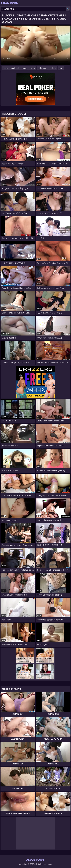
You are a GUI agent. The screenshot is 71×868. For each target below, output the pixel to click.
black (33, 68)
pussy (25, 68)
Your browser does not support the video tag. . (35, 45)
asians (53, 68)
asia (61, 68)
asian (5, 68)
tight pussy (43, 68)
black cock (15, 68)
